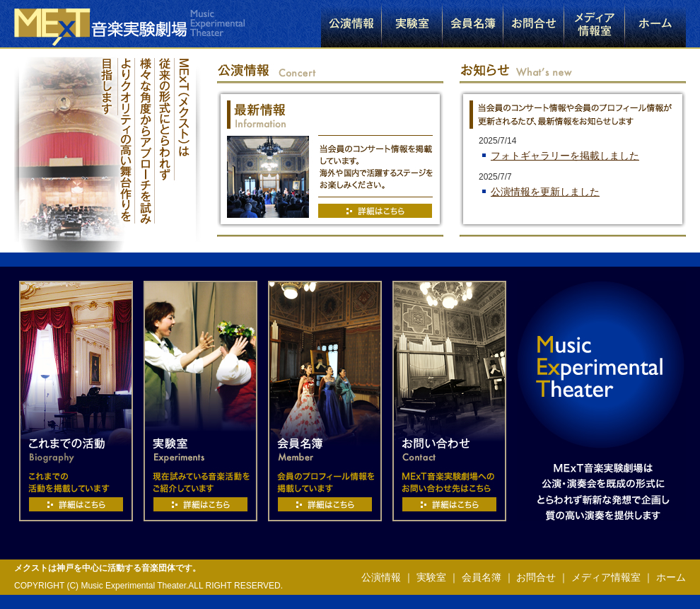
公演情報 (381, 577)
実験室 (431, 577)
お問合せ (536, 577)
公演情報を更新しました (545, 192)
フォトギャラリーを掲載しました (565, 156)
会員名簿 (482, 577)
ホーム (670, 577)
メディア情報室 (606, 577)
